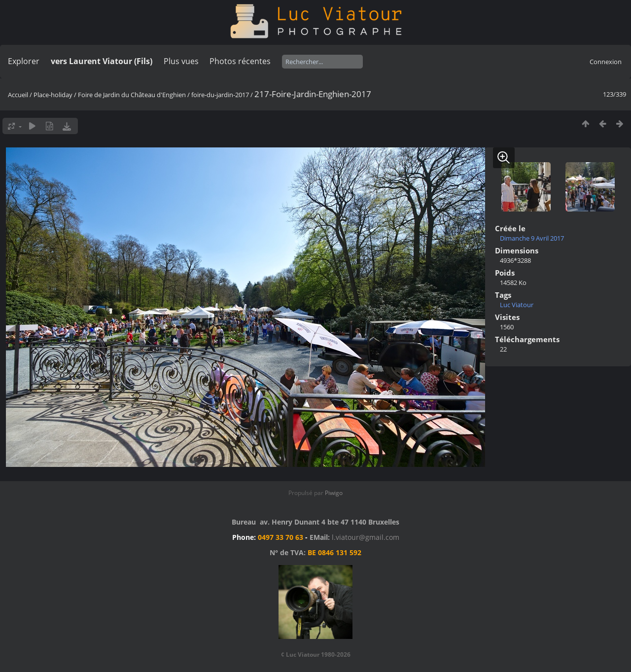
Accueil (18, 95)
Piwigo (334, 493)
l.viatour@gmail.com (366, 537)
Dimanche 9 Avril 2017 (532, 238)
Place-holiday (53, 95)
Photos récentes (240, 61)
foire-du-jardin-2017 (220, 95)
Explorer (24, 61)
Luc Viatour (517, 305)
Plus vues (181, 61)
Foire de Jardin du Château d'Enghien (132, 95)
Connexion (606, 62)
